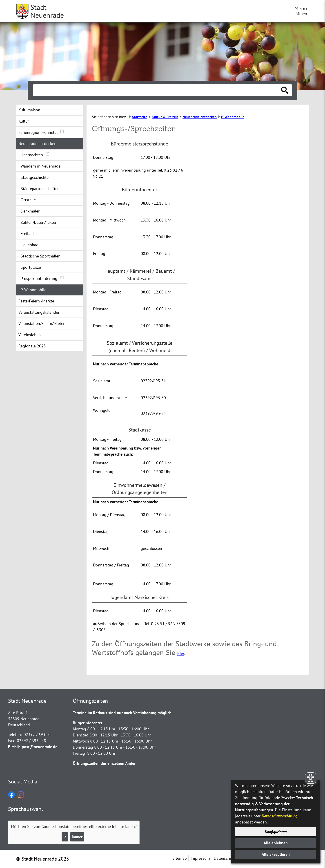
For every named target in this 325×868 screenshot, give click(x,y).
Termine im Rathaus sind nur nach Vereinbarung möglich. (123, 713)
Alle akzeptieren (276, 854)
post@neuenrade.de (40, 747)
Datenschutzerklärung (279, 816)
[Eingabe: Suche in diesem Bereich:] (158, 90)
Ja (65, 837)
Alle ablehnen (276, 843)
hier (181, 654)
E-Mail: (14, 747)
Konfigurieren (276, 832)
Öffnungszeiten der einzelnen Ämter (104, 763)
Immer (77, 837)
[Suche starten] (285, 90)
